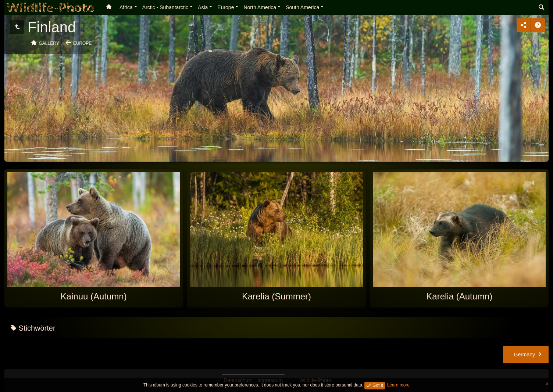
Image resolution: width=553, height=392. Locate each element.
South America (302, 7)
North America (260, 7)
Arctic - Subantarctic (165, 7)
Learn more (398, 385)
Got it (377, 385)
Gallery (49, 43)
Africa (126, 7)
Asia (203, 7)
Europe (226, 7)
